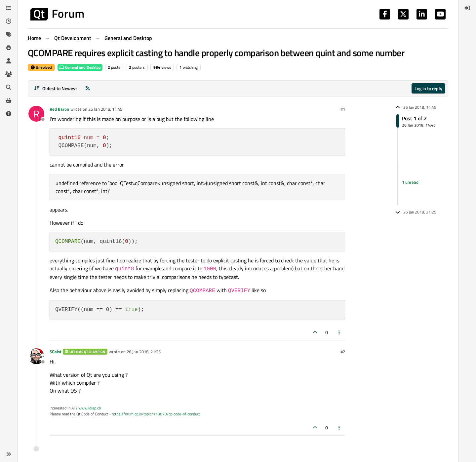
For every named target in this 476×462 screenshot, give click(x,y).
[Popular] (9, 48)
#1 (343, 109)
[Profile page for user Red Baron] (36, 114)
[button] (9, 454)
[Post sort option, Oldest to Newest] (55, 88)
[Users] (9, 61)
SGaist (56, 352)
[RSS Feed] (88, 88)
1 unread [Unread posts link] (410, 182)
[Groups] (9, 74)
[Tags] (9, 34)
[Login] (467, 8)
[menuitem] (467, 8)
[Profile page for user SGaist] (36, 356)
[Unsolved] (9, 114)
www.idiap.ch (90, 408)
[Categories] (9, 8)
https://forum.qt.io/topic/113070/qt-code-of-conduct (156, 414)
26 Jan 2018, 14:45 (105, 109)
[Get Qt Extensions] (9, 100)
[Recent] (9, 21)
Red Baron (59, 109)
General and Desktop (80, 67)
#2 (343, 352)
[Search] (9, 87)
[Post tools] (339, 332)
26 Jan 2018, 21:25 (144, 352)
